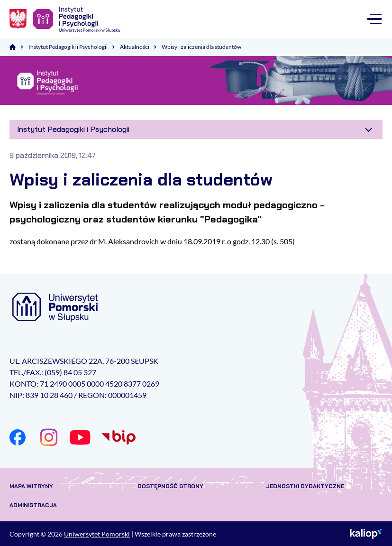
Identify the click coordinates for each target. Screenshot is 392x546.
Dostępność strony (170, 486)
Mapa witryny (31, 486)
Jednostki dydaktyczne (305, 486)
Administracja (33, 505)
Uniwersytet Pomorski (97, 534)
